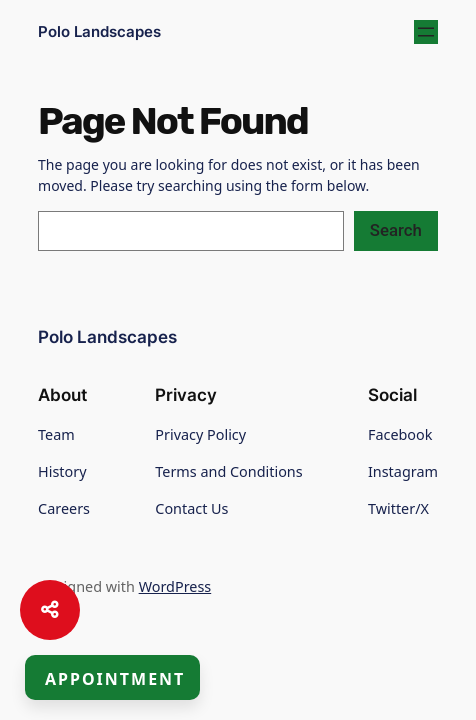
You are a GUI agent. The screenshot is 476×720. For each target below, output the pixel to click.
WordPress (175, 586)
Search (396, 230)
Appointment (115, 679)
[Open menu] (426, 32)
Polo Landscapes (99, 32)
